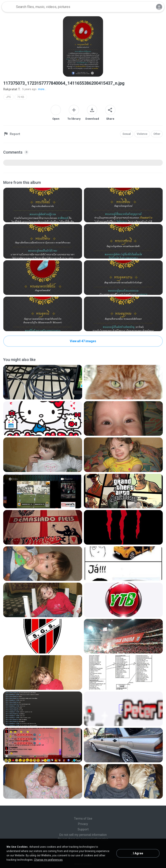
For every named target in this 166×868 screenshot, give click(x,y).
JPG (8, 97)
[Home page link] (8, 7)
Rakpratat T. (12, 89)
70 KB (21, 97)
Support (83, 829)
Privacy (83, 824)
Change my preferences (48, 860)
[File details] (43, 205)
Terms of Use (83, 819)
